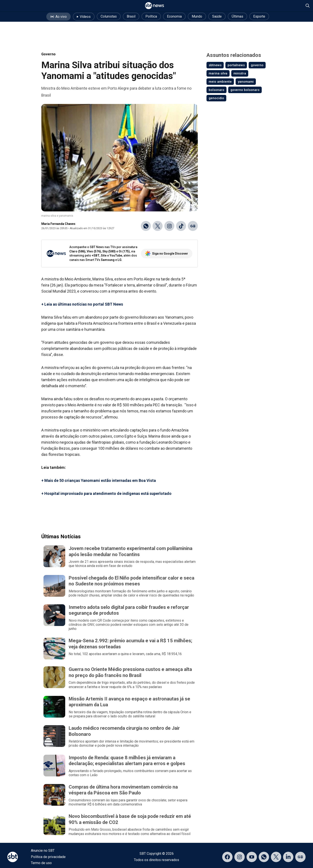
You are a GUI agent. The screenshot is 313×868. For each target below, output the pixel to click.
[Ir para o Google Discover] (193, 226)
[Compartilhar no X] (158, 226)
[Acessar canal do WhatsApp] (264, 857)
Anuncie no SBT (43, 851)
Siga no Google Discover (167, 254)
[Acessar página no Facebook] (227, 857)
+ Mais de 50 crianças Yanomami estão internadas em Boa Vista (99, 480)
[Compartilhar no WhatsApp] (146, 226)
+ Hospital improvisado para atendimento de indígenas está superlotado (106, 493)
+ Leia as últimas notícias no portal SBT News (82, 304)
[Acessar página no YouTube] (252, 857)
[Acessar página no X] (276, 857)
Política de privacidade (48, 857)
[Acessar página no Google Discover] (300, 857)
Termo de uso (41, 863)
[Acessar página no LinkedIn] (288, 857)
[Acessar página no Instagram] (240, 857)
